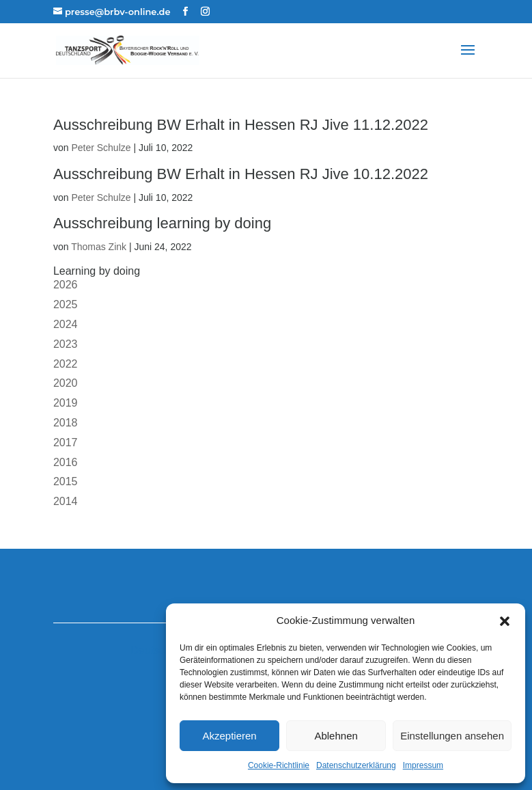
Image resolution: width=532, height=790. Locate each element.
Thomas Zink (99, 247)
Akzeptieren (229, 736)
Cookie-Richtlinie (279, 765)
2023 (66, 344)
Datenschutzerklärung (356, 765)
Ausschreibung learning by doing (162, 223)
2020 (66, 383)
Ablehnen (336, 736)
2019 (66, 403)
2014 (66, 501)
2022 (66, 364)
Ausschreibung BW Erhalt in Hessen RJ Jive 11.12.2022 (241, 125)
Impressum (423, 765)
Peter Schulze (101, 148)
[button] (505, 621)
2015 (66, 481)
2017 (66, 442)
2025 (66, 304)
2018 (66, 423)
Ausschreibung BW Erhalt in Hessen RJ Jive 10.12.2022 (241, 174)
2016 (66, 462)
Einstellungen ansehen (452, 736)
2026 (66, 285)
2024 (66, 324)
